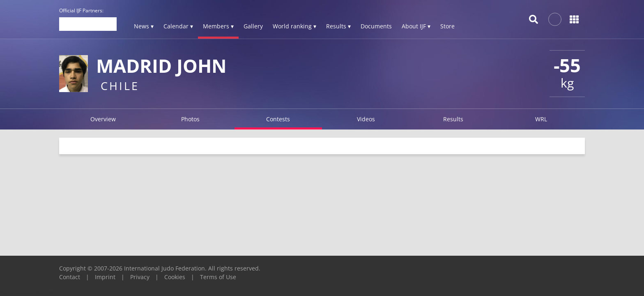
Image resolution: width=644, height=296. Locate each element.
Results (453, 119)
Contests (278, 119)
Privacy (140, 277)
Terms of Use (218, 277)
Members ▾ (218, 26)
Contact (70, 277)
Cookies (175, 277)
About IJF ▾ (416, 26)
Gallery (253, 26)
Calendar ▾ (178, 26)
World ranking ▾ (294, 26)
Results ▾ (338, 26)
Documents (376, 26)
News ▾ (144, 26)
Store (447, 26)
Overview (103, 119)
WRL (541, 119)
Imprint (105, 277)
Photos (190, 119)
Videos (366, 119)
